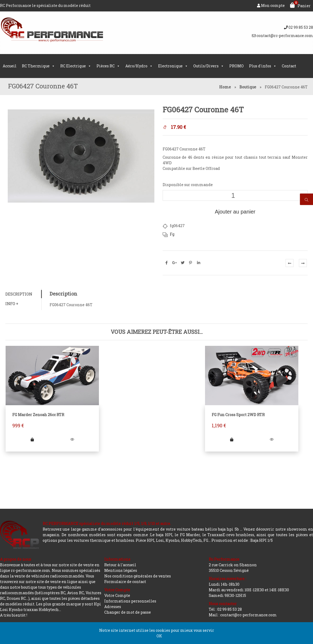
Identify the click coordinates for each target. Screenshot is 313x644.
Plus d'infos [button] (263, 66)
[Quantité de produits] (235, 195)
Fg (172, 234)
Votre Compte (117, 595)
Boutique (248, 87)
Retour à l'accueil (120, 565)
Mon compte (271, 5)
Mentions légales (121, 570)
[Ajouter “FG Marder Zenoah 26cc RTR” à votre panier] (32, 439)
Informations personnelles (130, 601)
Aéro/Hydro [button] (139, 66)
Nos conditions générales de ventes (138, 576)
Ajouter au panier (235, 212)
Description (19, 294)
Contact (289, 66)
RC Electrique (76, 66)
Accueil (10, 66)
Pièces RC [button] (108, 66)
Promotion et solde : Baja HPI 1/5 (242, 540)
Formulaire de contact (125, 582)
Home (225, 87)
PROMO (236, 66)
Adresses (113, 607)
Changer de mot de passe (128, 612)
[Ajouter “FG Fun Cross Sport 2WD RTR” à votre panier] (232, 439)
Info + (12, 304)
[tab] (23, 294)
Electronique (173, 66)
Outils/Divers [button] (209, 66)
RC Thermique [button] (38, 66)
